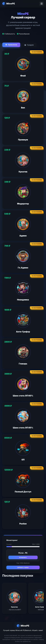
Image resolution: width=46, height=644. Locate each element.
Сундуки (29, 45)
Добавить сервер (23, 567)
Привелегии (11, 45)
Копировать (23, 557)
